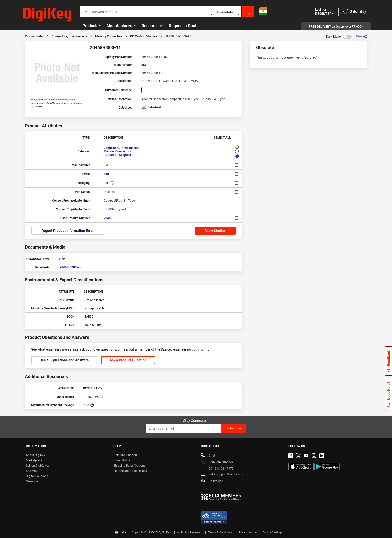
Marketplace (34, 460)
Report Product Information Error (68, 231)
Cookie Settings (273, 533)
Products (90, 26)
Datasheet (151, 107)
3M (144, 65)
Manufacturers (120, 26)
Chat (208, 456)
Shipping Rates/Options (129, 466)
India (120, 533)
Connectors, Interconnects (69, 36)
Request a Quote (184, 26)
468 (106, 174)
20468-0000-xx (70, 267)
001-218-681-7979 (217, 469)
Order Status (122, 460)
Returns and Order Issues (130, 471)
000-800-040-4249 (217, 463)
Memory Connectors (109, 36)
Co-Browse (212, 482)
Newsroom (33, 481)
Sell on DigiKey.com (39, 466)
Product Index (34, 36)
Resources (151, 26)
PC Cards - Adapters (144, 36)
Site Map (32, 471)
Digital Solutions (37, 476)
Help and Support (125, 455)
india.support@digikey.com (223, 475)
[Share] (361, 37)
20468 (108, 218)
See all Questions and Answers (64, 360)
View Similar (215, 231)
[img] (47, 15)
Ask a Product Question (128, 360)
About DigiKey (36, 455)
